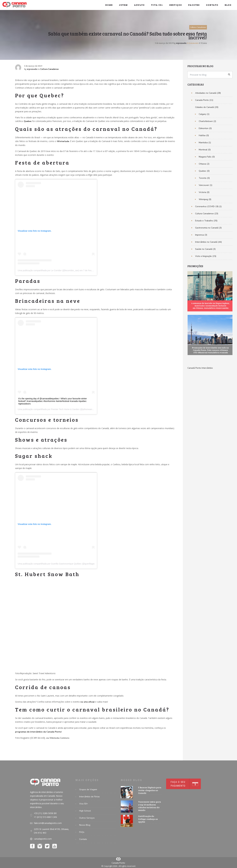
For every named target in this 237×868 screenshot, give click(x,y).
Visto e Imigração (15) (206, 256)
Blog (228, 5)
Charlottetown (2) (207, 121)
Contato (212, 5)
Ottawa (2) (204, 164)
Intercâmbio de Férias (89, 797)
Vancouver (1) (205, 185)
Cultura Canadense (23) (207, 214)
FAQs (82, 832)
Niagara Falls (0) (207, 157)
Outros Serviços (87, 818)
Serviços (176, 5)
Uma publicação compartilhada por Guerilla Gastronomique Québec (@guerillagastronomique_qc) (64, 564)
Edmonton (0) (205, 128)
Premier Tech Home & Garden (65, 409)
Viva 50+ (157, 5)
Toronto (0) (204, 178)
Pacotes (194, 5)
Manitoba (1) (205, 143)
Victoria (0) (204, 192)
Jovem (123, 5)
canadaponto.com (43, 839)
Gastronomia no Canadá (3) (208, 228)
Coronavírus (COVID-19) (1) (208, 206)
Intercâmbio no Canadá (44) (208, 242)
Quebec (28, 121)
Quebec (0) (204, 171)
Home (109, 5)
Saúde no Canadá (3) (205, 249)
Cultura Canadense (198, 27)
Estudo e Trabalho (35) (206, 221)
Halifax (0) (204, 135)
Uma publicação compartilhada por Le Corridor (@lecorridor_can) (48, 270)
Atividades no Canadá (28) (208, 93)
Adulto (139, 5)
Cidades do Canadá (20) (207, 107)
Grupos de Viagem (88, 790)
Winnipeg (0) (205, 199)
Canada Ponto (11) (204, 100)
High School (85, 811)
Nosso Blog (85, 825)
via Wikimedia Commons (58, 738)
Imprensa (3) (201, 235)
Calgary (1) (204, 114)
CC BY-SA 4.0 (38, 738)
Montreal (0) (205, 150)
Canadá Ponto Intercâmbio (200, 368)
